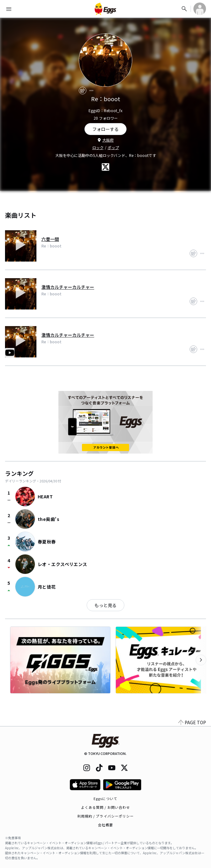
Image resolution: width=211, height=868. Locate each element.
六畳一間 (50, 239)
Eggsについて (105, 798)
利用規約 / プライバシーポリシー (106, 816)
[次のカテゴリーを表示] (201, 660)
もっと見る (105, 605)
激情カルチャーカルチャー (68, 287)
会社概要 (105, 825)
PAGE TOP (192, 722)
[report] (91, 91)
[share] (83, 91)
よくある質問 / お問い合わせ (106, 807)
